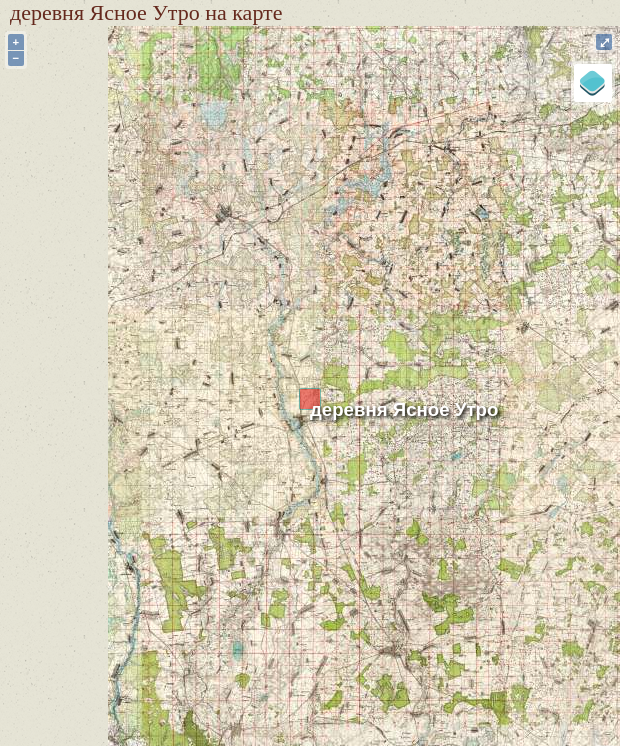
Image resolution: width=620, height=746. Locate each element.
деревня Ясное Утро (404, 409)
